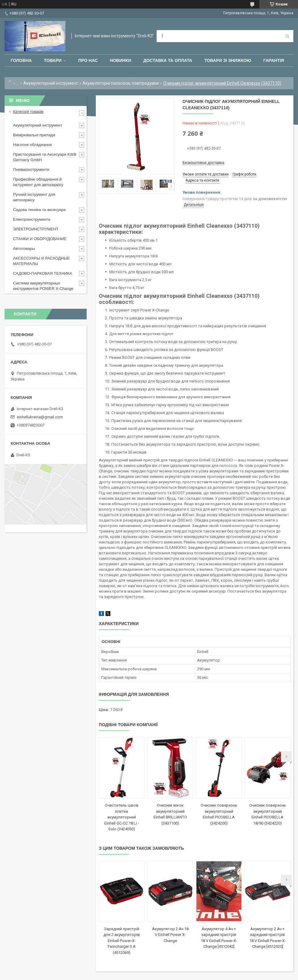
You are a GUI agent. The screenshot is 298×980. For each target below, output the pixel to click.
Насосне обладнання (32, 145)
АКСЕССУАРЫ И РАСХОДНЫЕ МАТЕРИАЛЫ (42, 261)
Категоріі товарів (28, 112)
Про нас (88, 60)
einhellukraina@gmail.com (40, 417)
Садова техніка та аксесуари (39, 210)
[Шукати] (287, 36)
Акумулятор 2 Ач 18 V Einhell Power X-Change (170, 935)
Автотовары (24, 248)
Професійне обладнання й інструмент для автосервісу (38, 182)
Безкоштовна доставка (203, 163)
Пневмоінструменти (31, 170)
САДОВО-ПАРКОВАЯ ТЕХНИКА (43, 273)
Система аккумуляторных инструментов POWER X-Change (43, 286)
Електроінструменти (32, 219)
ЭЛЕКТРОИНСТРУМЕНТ (36, 229)
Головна (21, 60)
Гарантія (274, 60)
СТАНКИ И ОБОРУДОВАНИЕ (40, 239)
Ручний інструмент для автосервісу (34, 197)
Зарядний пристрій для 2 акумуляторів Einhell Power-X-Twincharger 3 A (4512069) (122, 941)
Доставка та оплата (168, 60)
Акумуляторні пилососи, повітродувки (121, 83)
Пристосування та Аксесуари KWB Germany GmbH (45, 157)
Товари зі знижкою (228, 60)
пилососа (228, 466)
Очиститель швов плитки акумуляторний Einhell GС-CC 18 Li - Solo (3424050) (122, 817)
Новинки (120, 60)
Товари (53, 60)
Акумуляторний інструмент (51, 83)
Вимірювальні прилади (34, 135)
